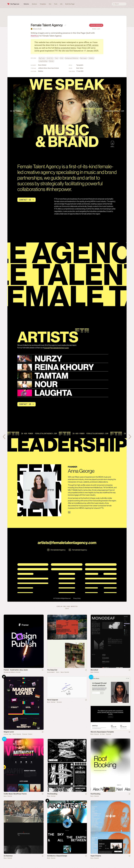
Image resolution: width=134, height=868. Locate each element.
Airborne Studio (37, 29)
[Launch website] (86, 670)
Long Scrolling (43, 61)
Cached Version (96, 25)
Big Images (84, 58)
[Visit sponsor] (43, 670)
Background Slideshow (72, 58)
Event (58, 672)
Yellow (81, 68)
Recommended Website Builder (12, 672)
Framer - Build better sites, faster (16, 670)
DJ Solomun (8, 856)
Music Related (42, 65)
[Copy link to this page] (65, 25)
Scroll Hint (50, 58)
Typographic (80, 65)
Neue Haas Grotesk (53, 68)
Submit (67, 608)
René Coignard (53, 700)
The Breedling (52, 794)
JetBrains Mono (43, 68)
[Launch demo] (129, 732)
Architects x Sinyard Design (57, 856)
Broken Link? (96, 29)
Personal (59, 702)
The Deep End (52, 670)
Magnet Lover (9, 732)
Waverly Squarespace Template (102, 732)
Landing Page (7, 734)
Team (56, 58)
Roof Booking (95, 794)
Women (51, 61)
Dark (78, 68)
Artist (62, 58)
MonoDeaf (94, 670)
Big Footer (42, 58)
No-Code (102, 734)
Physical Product (27, 734)
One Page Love (15, 4)
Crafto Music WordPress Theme (15, 794)
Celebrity (91, 58)
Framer (4, 677)
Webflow (34, 36)
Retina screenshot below (65, 48)
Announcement (51, 672)
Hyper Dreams (96, 856)
